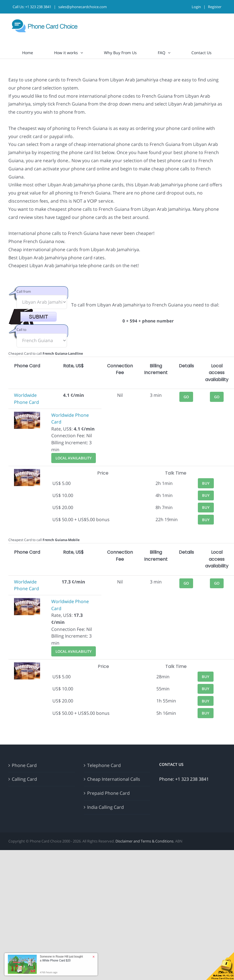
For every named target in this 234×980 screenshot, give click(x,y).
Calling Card (24, 779)
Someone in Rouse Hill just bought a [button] (61, 959)
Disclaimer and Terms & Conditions (144, 841)
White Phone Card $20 (56, 960)
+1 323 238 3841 (38, 7)
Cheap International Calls (114, 779)
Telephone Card (104, 765)
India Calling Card (106, 807)
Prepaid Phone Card (108, 793)
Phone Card (24, 765)
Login (196, 7)
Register (215, 7)
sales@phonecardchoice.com (83, 7)
